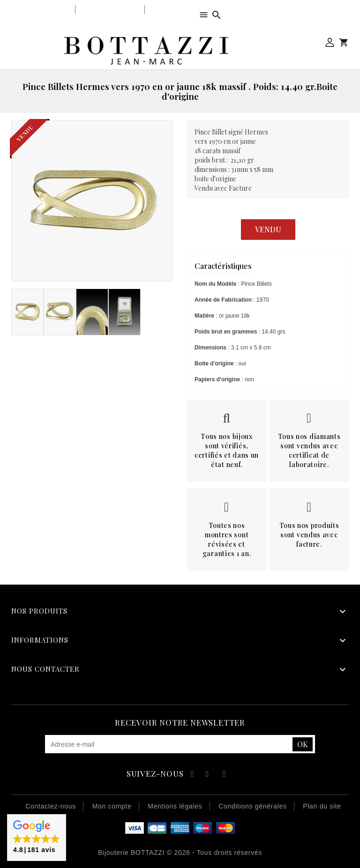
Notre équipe (170, 10)
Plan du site (322, 806)
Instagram (224, 775)
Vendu (268, 229)
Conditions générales (253, 806)
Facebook (191, 775)
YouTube (208, 775)
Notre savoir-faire (110, 10)
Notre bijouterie (44, 10)
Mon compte (330, 42)
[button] (37, 838)
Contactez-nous (51, 806)
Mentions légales (175, 806)
